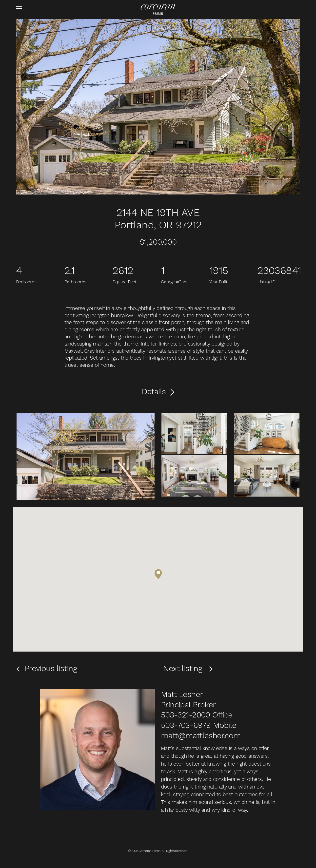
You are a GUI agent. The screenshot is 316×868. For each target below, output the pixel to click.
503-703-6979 (186, 725)
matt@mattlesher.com (201, 735)
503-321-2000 (186, 715)
